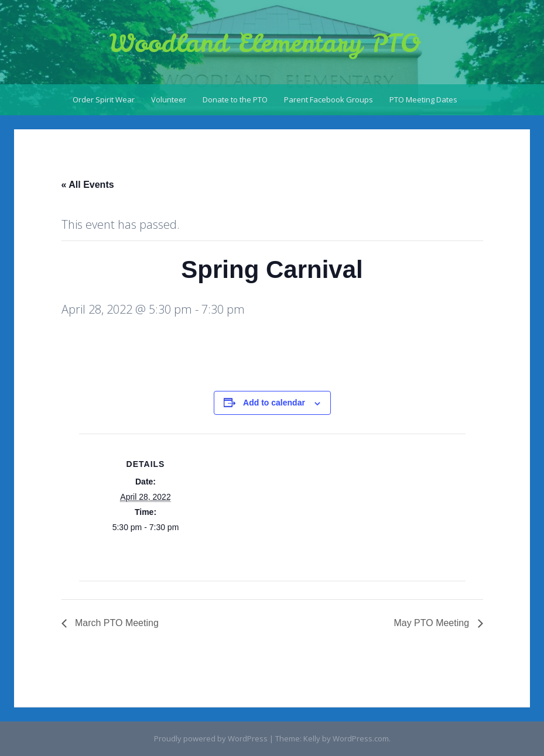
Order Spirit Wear (104, 99)
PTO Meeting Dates (423, 99)
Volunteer (169, 99)
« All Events (88, 185)
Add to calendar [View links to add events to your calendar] (274, 403)
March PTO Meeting (116, 623)
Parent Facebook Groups (329, 99)
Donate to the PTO (235, 99)
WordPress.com (361, 738)
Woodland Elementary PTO (265, 43)
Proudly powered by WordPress (211, 738)
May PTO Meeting (432, 623)
